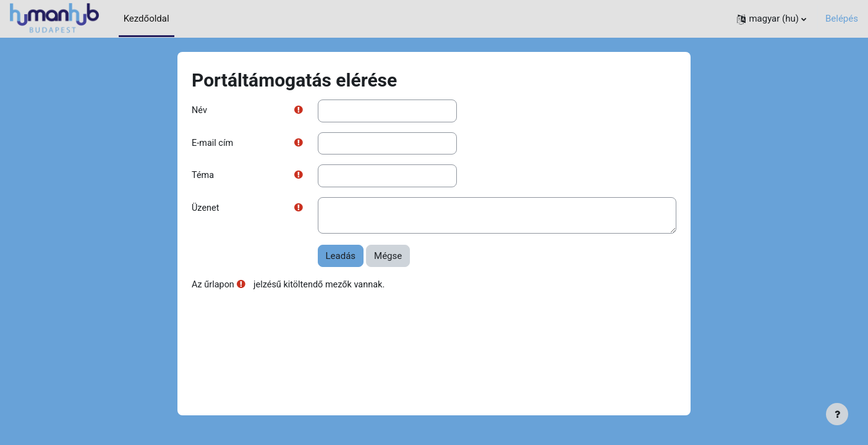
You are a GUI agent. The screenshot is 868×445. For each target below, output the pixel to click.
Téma (203, 177)
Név (200, 111)
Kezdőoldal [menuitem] (147, 19)
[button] (772, 19)
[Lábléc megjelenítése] (837, 414)
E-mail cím (213, 144)
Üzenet (206, 210)
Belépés (842, 19)
